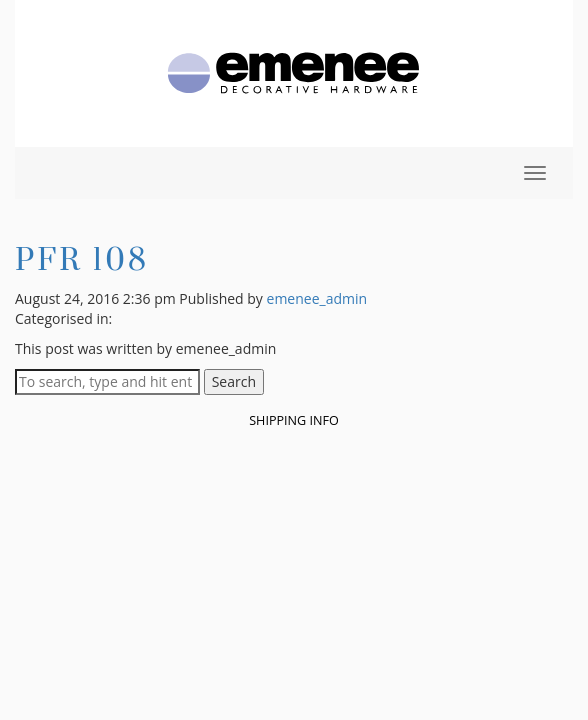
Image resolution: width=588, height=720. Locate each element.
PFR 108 (82, 258)
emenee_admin (317, 298)
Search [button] (234, 381)
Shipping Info (294, 420)
